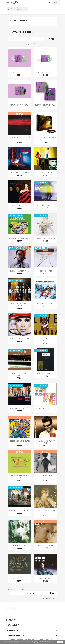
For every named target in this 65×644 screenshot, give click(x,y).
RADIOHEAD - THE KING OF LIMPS (20, 305)
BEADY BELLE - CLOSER (45, 545)
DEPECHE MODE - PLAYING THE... (45, 477)
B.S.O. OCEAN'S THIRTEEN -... (20, 408)
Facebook (9, 608)
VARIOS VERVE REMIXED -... (45, 304)
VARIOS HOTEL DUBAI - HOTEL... (45, 373)
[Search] (17, 9)
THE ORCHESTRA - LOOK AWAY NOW (20, 139)
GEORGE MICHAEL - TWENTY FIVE (45, 442)
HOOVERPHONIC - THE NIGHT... (20, 205)
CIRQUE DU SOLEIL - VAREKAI (20, 173)
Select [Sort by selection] (26, 39)
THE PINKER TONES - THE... (45, 408)
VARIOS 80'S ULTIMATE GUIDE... (20, 238)
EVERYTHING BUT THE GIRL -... (20, 72)
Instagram (14, 608)
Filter (52, 39)
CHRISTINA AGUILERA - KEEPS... (20, 339)
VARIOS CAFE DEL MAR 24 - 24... (45, 238)
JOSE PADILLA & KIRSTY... (45, 205)
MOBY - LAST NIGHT (45, 173)
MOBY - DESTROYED (45, 271)
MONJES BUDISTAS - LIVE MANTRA (45, 340)
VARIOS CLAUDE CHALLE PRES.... (20, 477)
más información (38, 643)
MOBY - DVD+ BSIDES (45, 578)
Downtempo (19, 21)
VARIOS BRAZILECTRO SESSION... (20, 374)
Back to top (49, 599)
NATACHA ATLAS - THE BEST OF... (45, 512)
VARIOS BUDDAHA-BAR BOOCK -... (45, 139)
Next (53, 593)
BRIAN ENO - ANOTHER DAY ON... (20, 511)
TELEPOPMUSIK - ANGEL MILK (20, 545)
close (60, 642)
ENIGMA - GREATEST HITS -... (20, 271)
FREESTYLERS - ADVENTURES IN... (20, 442)
